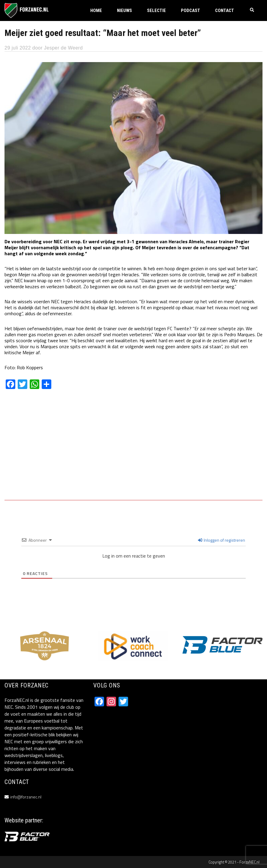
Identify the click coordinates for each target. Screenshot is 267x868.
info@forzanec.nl (26, 797)
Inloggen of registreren (222, 540)
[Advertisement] (133, 449)
